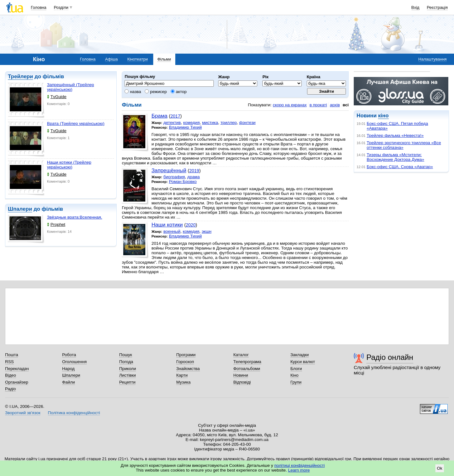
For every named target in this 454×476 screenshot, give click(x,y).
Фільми (164, 59)
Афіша (111, 59)
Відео (11, 375)
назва (133, 92)
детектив (172, 123)
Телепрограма (247, 362)
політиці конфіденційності (300, 465)
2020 (191, 225)
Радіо (10, 389)
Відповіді (242, 382)
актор (179, 92)
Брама (159, 116)
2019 (194, 171)
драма (194, 177)
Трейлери (20, 76)
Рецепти (127, 382)
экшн (207, 231)
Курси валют (303, 362)
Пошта (12, 355)
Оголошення (74, 362)
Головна (39, 7)
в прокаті (318, 105)
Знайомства (188, 369)
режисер (156, 92)
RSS (9, 362)
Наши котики (167, 225)
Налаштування (433, 59)
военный (172, 231)
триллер (229, 123)
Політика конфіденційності (74, 413)
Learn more (299, 470)
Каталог (241, 355)
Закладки (300, 355)
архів (335, 105)
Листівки (128, 375)
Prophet (56, 224)
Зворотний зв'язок (23, 413)
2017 (175, 116)
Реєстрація (437, 7)
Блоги (296, 369)
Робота (69, 355)
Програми (186, 355)
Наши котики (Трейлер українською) (69, 165)
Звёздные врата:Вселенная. (75, 217)
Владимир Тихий (185, 127)
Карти (182, 375)
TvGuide (57, 97)
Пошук (126, 355)
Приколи (128, 369)
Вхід (416, 7)
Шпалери (20, 209)
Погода (126, 362)
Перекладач (17, 369)
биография (174, 177)
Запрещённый (169, 170)
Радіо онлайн (390, 357)
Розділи (61, 7)
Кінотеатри (138, 59)
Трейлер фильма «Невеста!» (395, 135)
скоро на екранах (290, 105)
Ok (440, 468)
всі (346, 105)
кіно (383, 116)
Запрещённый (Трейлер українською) (70, 87)
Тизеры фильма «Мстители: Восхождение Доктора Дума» (396, 157)
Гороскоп (185, 362)
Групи (296, 382)
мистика (210, 123)
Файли (69, 382)
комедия (192, 123)
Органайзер (17, 382)
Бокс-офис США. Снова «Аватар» (400, 167)
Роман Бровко (183, 182)
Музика (183, 382)
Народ (68, 369)
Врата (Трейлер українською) (76, 123)
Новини (241, 375)
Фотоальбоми (247, 369)
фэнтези (247, 123)
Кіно (294, 375)
